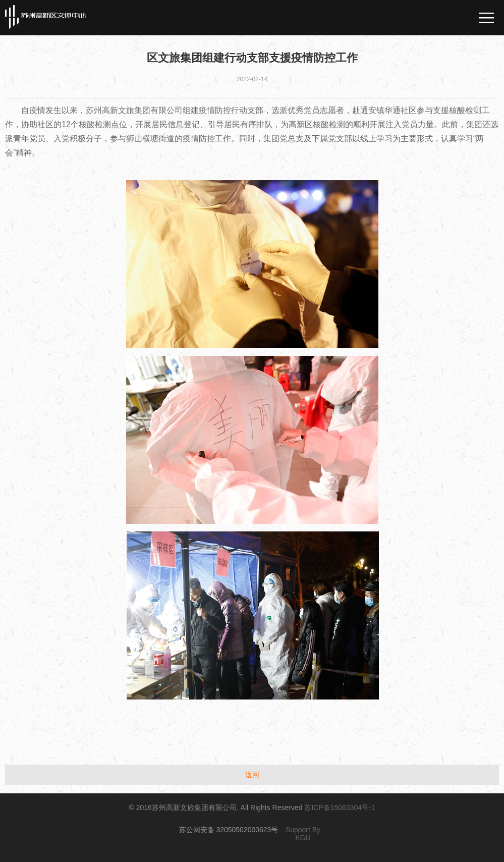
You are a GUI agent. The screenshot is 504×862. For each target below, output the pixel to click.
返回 (252, 775)
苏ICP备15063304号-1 (340, 807)
